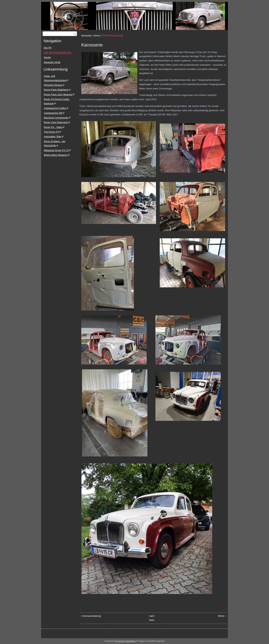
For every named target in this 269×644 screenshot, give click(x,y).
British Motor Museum (57, 155)
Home (97, 36)
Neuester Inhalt (52, 62)
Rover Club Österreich (57, 122)
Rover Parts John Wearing (59, 95)
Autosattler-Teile (54, 137)
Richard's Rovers (54, 85)
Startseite (86, 36)
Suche (47, 57)
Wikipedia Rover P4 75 (57, 150)
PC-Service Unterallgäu (126, 641)
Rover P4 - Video (54, 127)
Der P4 (48, 48)
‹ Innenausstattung (91, 616)
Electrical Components (57, 118)
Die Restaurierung (112, 35)
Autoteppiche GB (54, 113)
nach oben (152, 618)
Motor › (222, 616)
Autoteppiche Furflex (56, 108)
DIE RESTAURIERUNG (58, 53)
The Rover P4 (52, 132)
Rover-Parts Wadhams (57, 90)
